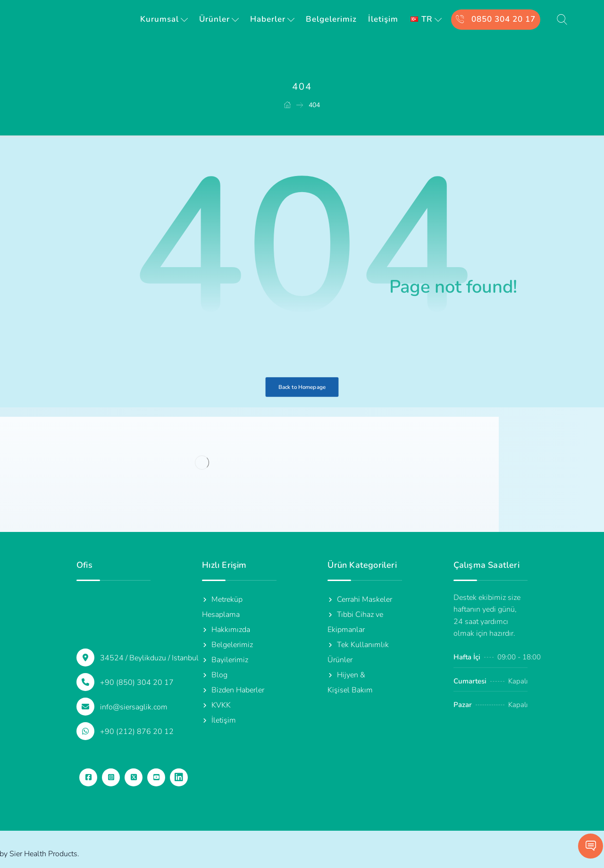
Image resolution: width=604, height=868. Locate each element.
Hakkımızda (226, 630)
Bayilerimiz (225, 660)
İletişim (219, 720)
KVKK (216, 705)
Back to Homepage (302, 387)
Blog (215, 675)
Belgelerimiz (227, 645)
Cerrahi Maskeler (360, 599)
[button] (88, 777)
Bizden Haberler (233, 690)
